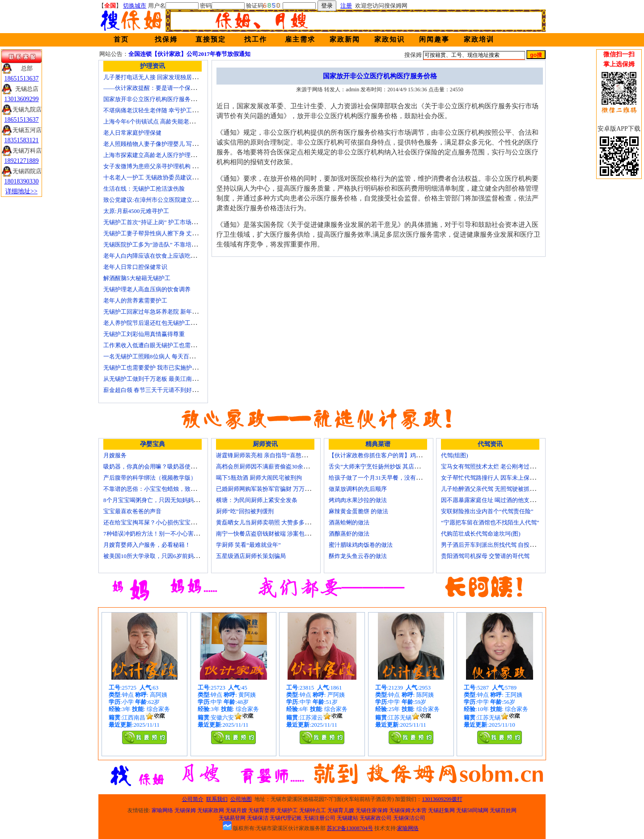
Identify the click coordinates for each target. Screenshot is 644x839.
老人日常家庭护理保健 (132, 133)
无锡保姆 (185, 810)
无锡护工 (287, 810)
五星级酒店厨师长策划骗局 (251, 556)
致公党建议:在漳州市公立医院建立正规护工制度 (165, 200)
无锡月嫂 (236, 810)
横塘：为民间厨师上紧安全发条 (257, 500)
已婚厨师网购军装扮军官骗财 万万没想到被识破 (278, 489)
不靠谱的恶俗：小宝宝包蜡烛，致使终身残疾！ (164, 489)
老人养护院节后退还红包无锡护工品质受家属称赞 (167, 323)
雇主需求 (300, 39)
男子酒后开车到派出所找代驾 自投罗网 (491, 545)
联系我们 (217, 799)
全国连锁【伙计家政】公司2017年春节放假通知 (189, 54)
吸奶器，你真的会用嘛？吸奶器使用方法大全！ (164, 466)
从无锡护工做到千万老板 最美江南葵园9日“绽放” (166, 379)
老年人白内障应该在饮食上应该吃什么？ (156, 256)
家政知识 (390, 39)
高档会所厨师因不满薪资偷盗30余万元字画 (271, 466)
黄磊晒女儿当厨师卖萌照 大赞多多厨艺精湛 (272, 522)
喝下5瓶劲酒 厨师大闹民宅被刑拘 (259, 478)
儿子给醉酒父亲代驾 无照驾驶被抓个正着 (494, 489)
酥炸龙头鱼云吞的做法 (358, 556)
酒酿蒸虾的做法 (349, 534)
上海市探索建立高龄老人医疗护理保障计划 (159, 155)
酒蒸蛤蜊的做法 (349, 522)
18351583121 (22, 140)
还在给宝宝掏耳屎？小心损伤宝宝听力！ (156, 522)
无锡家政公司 (376, 818)
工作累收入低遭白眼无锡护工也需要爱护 (156, 345)
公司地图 (241, 799)
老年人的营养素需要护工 (135, 300)
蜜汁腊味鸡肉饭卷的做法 (361, 545)
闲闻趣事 (434, 39)
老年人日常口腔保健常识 (135, 267)
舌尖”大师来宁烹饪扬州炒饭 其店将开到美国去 (389, 466)
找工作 (256, 39)
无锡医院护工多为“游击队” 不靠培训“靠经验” (161, 245)
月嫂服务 (115, 455)
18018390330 (22, 181)
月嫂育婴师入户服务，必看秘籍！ (147, 545)
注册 (346, 6)
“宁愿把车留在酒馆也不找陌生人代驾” (490, 522)
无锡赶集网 (441, 810)
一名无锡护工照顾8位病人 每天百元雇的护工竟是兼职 (172, 356)
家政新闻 (345, 39)
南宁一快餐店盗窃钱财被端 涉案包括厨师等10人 (278, 534)
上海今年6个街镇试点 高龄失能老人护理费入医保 (167, 121)
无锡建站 (347, 818)
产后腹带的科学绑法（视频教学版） (150, 478)
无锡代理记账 (286, 818)
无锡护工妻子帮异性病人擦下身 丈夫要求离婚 (162, 233)
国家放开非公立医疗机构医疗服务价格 (153, 99)
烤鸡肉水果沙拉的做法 (358, 500)
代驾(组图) (455, 455)
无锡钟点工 (313, 810)
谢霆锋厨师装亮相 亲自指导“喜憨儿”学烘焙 (272, 455)
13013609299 (22, 99)
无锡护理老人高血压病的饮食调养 (147, 289)
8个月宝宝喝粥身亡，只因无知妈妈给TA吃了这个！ (169, 500)
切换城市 (135, 6)
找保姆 (166, 39)
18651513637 (22, 79)
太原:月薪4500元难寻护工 (136, 211)
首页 (121, 39)
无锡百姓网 (503, 810)
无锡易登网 (232, 818)
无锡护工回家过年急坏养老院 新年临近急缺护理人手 (171, 312)
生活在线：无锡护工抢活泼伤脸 (144, 189)
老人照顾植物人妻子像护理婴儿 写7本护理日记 (164, 144)
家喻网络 (162, 810)
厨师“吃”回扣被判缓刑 (245, 511)
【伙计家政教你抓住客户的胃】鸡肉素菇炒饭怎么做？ (398, 455)
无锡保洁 (258, 818)
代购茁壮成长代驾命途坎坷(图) (481, 534)
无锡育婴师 (262, 810)
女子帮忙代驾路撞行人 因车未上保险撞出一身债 (503, 478)
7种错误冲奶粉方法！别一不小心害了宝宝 (157, 534)
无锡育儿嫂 (341, 810)
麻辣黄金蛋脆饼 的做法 (358, 511)
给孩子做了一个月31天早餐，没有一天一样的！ (390, 478)
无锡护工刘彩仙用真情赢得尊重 (144, 334)
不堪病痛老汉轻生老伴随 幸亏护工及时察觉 (159, 110)
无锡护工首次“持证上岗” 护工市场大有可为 (159, 222)
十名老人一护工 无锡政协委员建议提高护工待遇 (165, 177)
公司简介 (193, 799)
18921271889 (22, 161)
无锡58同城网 (472, 810)
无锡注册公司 (319, 818)
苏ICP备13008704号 (350, 828)
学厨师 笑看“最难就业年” (248, 545)
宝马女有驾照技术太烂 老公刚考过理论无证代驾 (503, 466)
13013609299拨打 (442, 799)
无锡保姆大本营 (408, 810)
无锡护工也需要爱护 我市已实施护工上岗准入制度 (168, 368)
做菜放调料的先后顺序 (358, 489)
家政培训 (479, 39)
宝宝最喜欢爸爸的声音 (132, 511)
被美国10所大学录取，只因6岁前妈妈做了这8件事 (167, 556)
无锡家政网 (211, 810)
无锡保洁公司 (409, 818)
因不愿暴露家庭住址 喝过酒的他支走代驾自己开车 (506, 500)
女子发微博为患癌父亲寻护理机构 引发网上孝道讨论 (171, 166)
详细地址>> (21, 191)
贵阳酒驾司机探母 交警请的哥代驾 (485, 556)
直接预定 (211, 39)
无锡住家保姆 (372, 810)
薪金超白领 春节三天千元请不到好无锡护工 (159, 390)
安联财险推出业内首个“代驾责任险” (487, 511)
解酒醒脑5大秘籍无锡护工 (137, 278)
